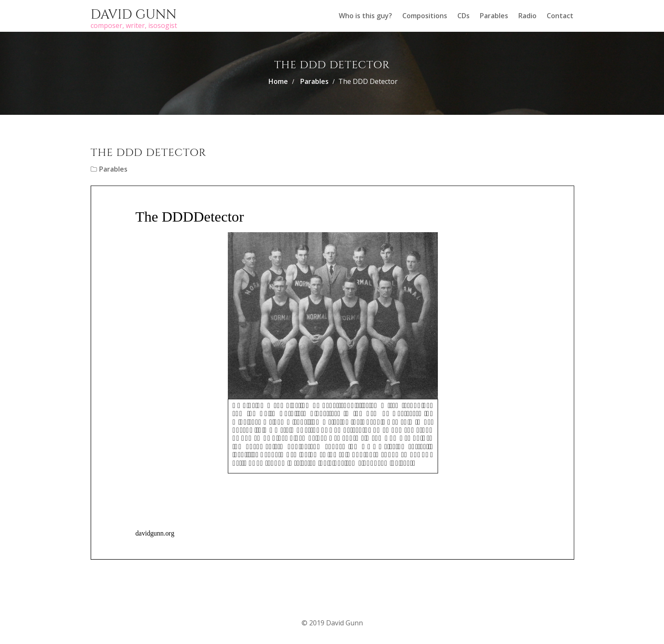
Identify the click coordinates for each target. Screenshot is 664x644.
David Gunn (134, 15)
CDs (463, 16)
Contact (560, 16)
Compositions (425, 16)
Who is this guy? (365, 16)
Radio (527, 16)
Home (278, 81)
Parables (494, 16)
